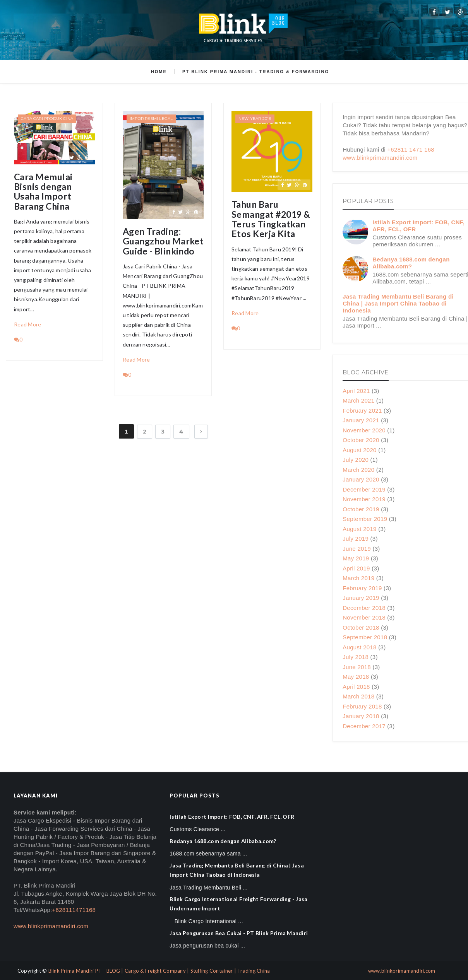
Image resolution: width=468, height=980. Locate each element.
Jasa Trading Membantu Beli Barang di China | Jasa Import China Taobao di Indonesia (398, 303)
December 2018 (364, 608)
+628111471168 (74, 910)
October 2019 (361, 509)
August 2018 (360, 647)
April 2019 (356, 568)
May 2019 (356, 558)
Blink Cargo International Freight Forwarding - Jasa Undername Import (238, 904)
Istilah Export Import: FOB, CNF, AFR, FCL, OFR (232, 817)
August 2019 (360, 529)
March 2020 (358, 470)
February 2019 (362, 588)
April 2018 (356, 687)
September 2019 (365, 519)
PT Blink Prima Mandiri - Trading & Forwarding (256, 72)
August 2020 (360, 450)
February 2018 (362, 706)
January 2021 (361, 420)
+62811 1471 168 (411, 149)
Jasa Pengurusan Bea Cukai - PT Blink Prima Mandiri (239, 933)
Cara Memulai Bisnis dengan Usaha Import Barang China (43, 192)
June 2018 (357, 667)
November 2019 (364, 499)
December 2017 (364, 726)
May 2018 (356, 677)
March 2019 (358, 578)
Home (159, 72)
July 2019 (356, 539)
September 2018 (365, 637)
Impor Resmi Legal (151, 119)
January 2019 (361, 598)
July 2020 (356, 460)
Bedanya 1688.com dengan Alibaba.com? (411, 263)
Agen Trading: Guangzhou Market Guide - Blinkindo (163, 241)
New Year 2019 (255, 119)
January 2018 (361, 716)
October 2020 (361, 440)
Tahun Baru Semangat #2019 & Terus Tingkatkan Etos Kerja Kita (271, 219)
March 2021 (358, 400)
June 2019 (357, 549)
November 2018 (364, 617)
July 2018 (356, 657)
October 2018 (361, 627)
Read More (28, 324)
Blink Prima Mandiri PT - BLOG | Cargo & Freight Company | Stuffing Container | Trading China (159, 971)
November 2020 (364, 430)
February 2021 (362, 411)
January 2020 (361, 479)
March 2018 (358, 696)
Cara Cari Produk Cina (47, 119)
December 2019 (364, 489)
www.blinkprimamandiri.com (380, 158)
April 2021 (356, 391)
